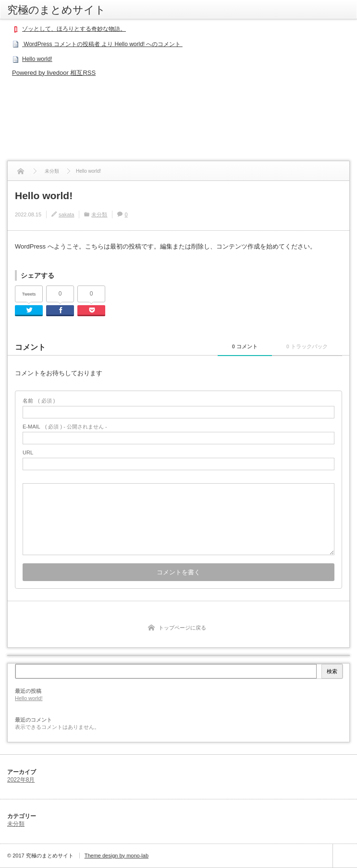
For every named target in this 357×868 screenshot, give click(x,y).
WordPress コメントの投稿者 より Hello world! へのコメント (102, 44)
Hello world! (37, 59)
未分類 (99, 214)
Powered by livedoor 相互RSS (54, 73)
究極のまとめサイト (56, 10)
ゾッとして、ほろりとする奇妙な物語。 (74, 29)
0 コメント (245, 346)
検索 (332, 671)
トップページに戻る (182, 628)
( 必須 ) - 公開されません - (65, 427)
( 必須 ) (39, 401)
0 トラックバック (307, 346)
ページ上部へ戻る (345, 856)
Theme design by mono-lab (117, 856)
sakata (66, 214)
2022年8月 (21, 780)
